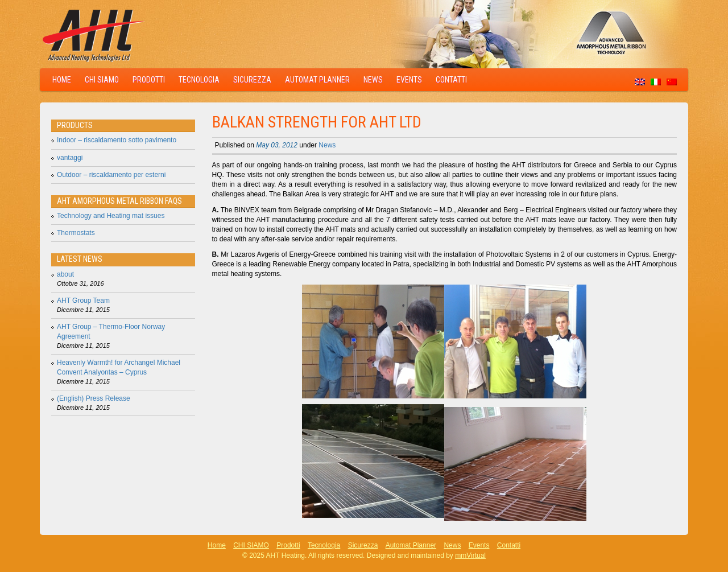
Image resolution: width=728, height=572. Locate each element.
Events (409, 80)
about (65, 274)
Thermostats (76, 233)
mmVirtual (470, 555)
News (373, 80)
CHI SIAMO (102, 80)
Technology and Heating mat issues (111, 216)
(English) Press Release (94, 398)
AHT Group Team (83, 301)
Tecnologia (199, 80)
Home (62, 80)
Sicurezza (252, 80)
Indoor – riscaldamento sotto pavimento (117, 140)
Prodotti (149, 80)
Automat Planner (317, 80)
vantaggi (70, 158)
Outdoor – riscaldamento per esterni (111, 175)
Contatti (451, 80)
